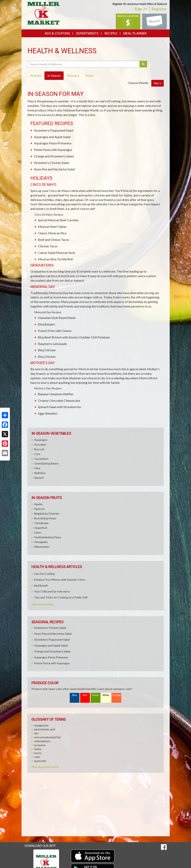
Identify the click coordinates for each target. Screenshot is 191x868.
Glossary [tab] (73, 75)
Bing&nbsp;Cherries (47, 513)
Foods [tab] (89, 75)
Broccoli (39, 449)
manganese (41, 725)
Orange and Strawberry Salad (54, 156)
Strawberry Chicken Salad (51, 163)
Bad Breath (41, 585)
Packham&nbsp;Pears (48, 537)
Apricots (40, 509)
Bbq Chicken (47, 350)
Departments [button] (87, 33)
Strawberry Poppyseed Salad (54, 130)
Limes (38, 532)
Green (95, 695)
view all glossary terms (45, 767)
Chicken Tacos (48, 246)
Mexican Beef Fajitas (52, 227)
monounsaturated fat (47, 737)
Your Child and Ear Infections (52, 591)
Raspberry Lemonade (52, 344)
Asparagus (41, 440)
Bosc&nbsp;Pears (45, 518)
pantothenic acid (45, 729)
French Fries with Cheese (55, 331)
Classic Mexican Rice (52, 233)
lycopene (40, 745)
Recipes (111, 33)
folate (38, 749)
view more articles (43, 604)
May (158, 83)
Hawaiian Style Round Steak (57, 318)
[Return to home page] (44, 13)
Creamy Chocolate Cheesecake (59, 400)
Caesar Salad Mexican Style (56, 253)
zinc (37, 733)
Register (159, 9)
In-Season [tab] (54, 75)
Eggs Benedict (48, 413)
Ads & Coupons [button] (57, 33)
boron (38, 753)
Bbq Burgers (47, 324)
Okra (37, 468)
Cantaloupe (41, 523)
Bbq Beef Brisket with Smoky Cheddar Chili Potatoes (74, 337)
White (106, 695)
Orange (117, 695)
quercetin (40, 761)
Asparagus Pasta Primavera (53, 143)
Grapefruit (41, 528)
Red (85, 695)
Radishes (40, 473)
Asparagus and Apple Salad (52, 137)
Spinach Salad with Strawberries (59, 407)
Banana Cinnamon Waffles (56, 394)
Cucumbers (41, 459)
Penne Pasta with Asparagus (53, 150)
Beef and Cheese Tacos (54, 240)
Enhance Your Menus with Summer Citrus (60, 580)
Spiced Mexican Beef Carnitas (58, 220)
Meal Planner (135, 33)
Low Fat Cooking (44, 574)
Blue (75, 695)
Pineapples (41, 542)
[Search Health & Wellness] (84, 64)
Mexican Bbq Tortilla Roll (55, 259)
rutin (37, 757)
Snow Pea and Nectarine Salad (54, 169)
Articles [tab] (36, 75)
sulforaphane (42, 741)
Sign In (141, 9)
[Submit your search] (143, 64)
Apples (39, 504)
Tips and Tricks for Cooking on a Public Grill (61, 597)
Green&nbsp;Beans (46, 463)
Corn (37, 454)
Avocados (40, 444)
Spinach (39, 478)
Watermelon (42, 547)
